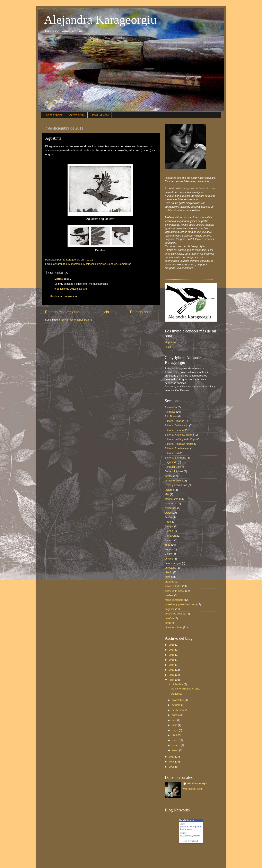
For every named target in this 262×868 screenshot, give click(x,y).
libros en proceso (175, 591)
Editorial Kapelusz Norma (179, 435)
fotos (168, 577)
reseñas (169, 618)
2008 (172, 767)
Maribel (59, 279)
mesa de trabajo (174, 600)
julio (175, 720)
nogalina (170, 609)
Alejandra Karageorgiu (100, 20)
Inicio (105, 312)
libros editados (173, 586)
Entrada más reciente (62, 312)
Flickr (168, 347)
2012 (172, 675)
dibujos (197, 836)
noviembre (178, 700)
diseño (169, 572)
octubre (177, 705)
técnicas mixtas (174, 627)
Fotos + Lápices (174, 471)
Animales (170, 412)
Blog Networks (187, 820)
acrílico (169, 559)
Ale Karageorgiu (197, 784)
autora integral (173, 563)
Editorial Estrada (174, 430)
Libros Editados (100, 115)
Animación (171, 407)
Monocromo (75, 264)
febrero (176, 745)
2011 (172, 680)
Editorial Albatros (174, 421)
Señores (112, 264)
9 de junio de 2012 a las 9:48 (71, 289)
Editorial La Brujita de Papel (181, 439)
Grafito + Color (173, 481)
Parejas (169, 527)
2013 (172, 670)
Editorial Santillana (175, 458)
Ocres (168, 513)
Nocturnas (171, 508)
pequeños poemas (175, 614)
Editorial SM (172, 453)
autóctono (170, 568)
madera (169, 595)
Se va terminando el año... (186, 689)
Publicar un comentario (64, 296)
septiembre (179, 710)
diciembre (178, 684)
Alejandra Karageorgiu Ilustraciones (191, 828)
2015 (172, 660)
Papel (168, 522)
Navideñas (171, 504)
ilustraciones (186, 836)
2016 (172, 655)
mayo (175, 730)
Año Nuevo (171, 416)
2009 (172, 762)
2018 (172, 645)
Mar (167, 494)
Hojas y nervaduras (176, 485)
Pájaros (102, 264)
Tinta (168, 545)
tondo (168, 623)
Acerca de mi (77, 115)
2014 (172, 665)
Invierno (169, 490)
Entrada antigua (143, 312)
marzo (176, 740)
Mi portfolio (171, 342)
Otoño (168, 517)
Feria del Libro (173, 467)
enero (176, 750)
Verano (169, 549)
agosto (176, 715)
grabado (62, 264)
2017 (172, 650)
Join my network (191, 841)
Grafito (169, 476)
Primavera (171, 536)
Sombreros (125, 264)
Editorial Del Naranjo (177, 425)
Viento (168, 554)
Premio (169, 531)
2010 (172, 757)
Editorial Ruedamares (177, 448)
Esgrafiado (171, 462)
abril (175, 735)
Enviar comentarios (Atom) (77, 320)
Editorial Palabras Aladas (179, 444)
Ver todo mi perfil (193, 789)
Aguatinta (177, 694)
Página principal (54, 115)
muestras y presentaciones (180, 604)
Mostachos (90, 264)
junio (175, 725)
